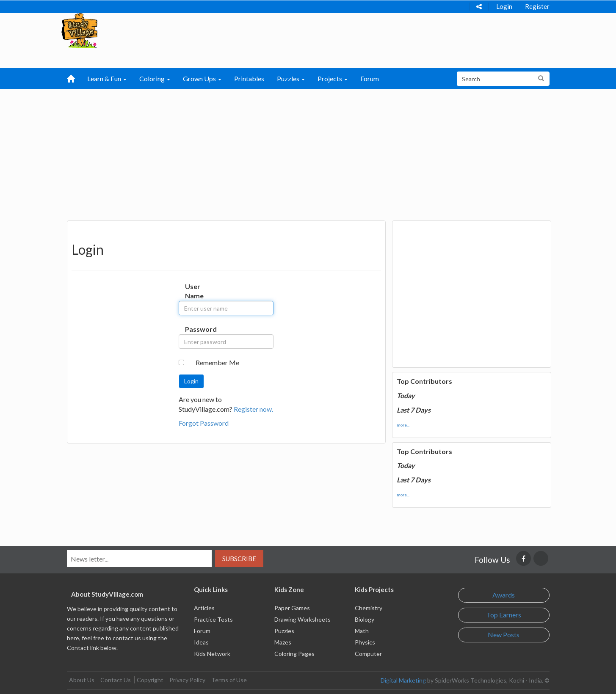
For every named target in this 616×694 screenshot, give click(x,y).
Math (362, 631)
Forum (370, 78)
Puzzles (284, 631)
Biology (365, 619)
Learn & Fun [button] (107, 78)
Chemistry (369, 608)
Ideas (201, 642)
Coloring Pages (294, 654)
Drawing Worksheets (302, 619)
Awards (504, 595)
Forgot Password (204, 423)
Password (194, 329)
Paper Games (292, 608)
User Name (194, 291)
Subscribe (239, 559)
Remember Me (217, 362)
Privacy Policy (187, 680)
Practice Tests (213, 619)
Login (504, 6)
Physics (365, 642)
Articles (204, 608)
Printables (249, 78)
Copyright (150, 680)
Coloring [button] (155, 78)
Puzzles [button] (291, 78)
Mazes (283, 642)
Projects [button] (333, 78)
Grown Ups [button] (202, 78)
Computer (368, 654)
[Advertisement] (308, 153)
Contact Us (116, 680)
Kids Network (212, 654)
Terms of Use (229, 680)
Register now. (253, 409)
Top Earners (504, 615)
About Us (82, 680)
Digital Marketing (403, 680)
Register (537, 6)
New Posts (504, 635)
